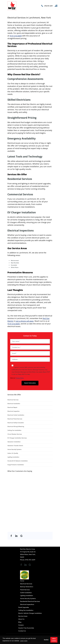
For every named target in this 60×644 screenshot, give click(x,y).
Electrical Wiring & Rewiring (16, 426)
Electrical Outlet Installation (16, 415)
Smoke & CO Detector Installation (18, 461)
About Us (21, 619)
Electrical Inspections (27, 604)
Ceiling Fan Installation (14, 430)
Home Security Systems (14, 449)
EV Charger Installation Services (17, 438)
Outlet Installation (26, 593)
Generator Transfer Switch (15, 446)
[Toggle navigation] (56, 6)
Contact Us (22, 631)
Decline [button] (46, 640)
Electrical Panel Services (15, 419)
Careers (21, 625)
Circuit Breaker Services (15, 434)
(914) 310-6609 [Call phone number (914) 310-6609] (48, 6)
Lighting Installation (13, 457)
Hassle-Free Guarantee (26, 628)
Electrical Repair (12, 407)
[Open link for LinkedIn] (16, 536)
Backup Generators (27, 587)
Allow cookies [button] (54, 640)
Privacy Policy (20, 378)
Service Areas (23, 616)
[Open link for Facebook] (11, 536)
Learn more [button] (24, 641)
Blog (20, 622)
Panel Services (25, 590)
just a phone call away (25, 321)
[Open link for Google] (21, 536)
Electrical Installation (14, 404)
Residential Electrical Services (30, 601)
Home (22, 581)
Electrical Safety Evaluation (16, 423)
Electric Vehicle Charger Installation (30, 613)
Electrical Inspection (14, 411)
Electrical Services (13, 400)
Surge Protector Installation (16, 465)
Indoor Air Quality (13, 453)
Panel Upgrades (24, 607)
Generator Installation (14, 442)
